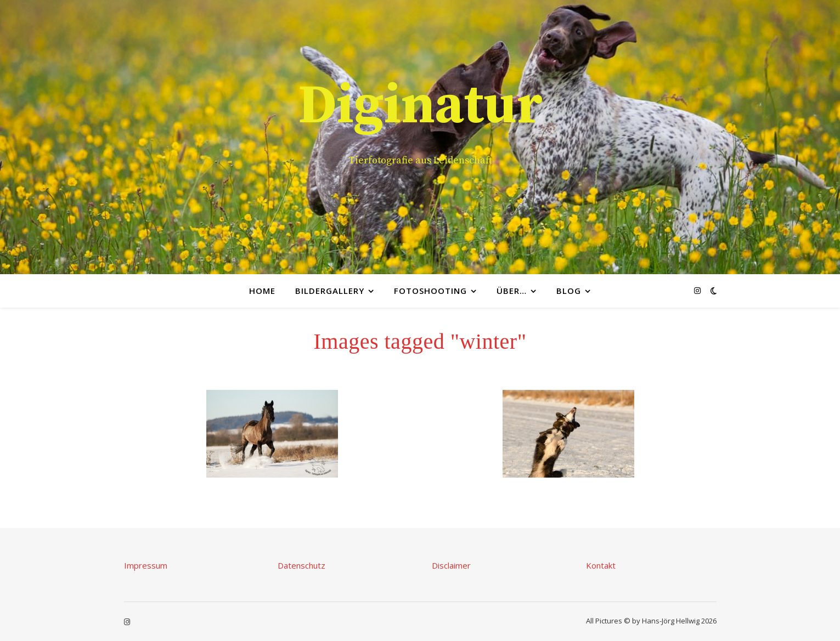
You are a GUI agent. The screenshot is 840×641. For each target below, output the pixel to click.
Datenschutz (301, 565)
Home (262, 291)
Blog (569, 291)
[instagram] (697, 290)
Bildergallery (330, 291)
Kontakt (601, 565)
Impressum (146, 565)
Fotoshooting (430, 291)
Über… (512, 291)
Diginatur (420, 106)
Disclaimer (451, 565)
